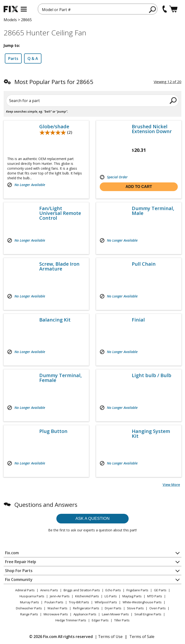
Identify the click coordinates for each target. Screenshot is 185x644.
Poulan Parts (54, 602)
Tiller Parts (122, 620)
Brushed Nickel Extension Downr (152, 129)
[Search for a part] (92, 101)
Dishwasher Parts (29, 608)
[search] (153, 9)
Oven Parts (158, 608)
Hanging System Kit (151, 434)
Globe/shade (54, 127)
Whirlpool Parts (106, 602)
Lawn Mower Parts (115, 614)
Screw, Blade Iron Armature (59, 266)
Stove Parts (135, 608)
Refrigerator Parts (86, 608)
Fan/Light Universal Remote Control (60, 213)
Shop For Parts (19, 571)
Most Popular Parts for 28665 (54, 82)
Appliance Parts (85, 614)
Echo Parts (113, 590)
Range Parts (29, 614)
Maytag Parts (132, 596)
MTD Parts (155, 596)
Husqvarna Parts (32, 596)
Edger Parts (100, 620)
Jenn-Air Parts (60, 596)
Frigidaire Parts (137, 590)
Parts (13, 58)
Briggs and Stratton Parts (82, 590)
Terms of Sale (142, 637)
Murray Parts (30, 602)
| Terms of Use (109, 637)
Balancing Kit (55, 320)
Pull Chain (144, 264)
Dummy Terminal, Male (153, 211)
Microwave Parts (56, 614)
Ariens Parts (49, 590)
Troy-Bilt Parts (79, 602)
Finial (138, 320)
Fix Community (19, 580)
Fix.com (12, 553)
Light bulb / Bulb (152, 375)
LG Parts (111, 596)
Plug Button (53, 431)
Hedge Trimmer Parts (71, 620)
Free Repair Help (21, 562)
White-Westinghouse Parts (142, 602)
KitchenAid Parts (87, 596)
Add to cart (139, 187)
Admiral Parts (25, 590)
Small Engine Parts (148, 614)
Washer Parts (57, 608)
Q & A (33, 58)
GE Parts (160, 590)
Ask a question (92, 518)
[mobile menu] (24, 9)
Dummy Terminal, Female (60, 378)
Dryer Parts (113, 608)
